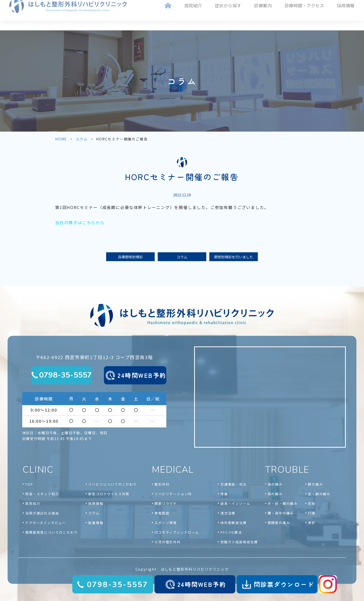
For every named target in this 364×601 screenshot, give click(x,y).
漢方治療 (228, 513)
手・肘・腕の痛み (283, 503)
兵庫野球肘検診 (130, 257)
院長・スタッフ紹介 (42, 494)
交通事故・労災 (234, 484)
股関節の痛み (279, 523)
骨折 (312, 523)
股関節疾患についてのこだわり (51, 532)
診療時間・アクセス (304, 5)
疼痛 (224, 494)
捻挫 (312, 503)
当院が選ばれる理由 (42, 513)
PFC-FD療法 (231, 532)
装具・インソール (235, 503)
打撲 (312, 513)
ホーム (168, 6)
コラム (82, 139)
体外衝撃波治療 (234, 523)
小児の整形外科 (168, 542)
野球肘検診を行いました (234, 257)
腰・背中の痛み (281, 513)
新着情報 (96, 523)
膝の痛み (315, 484)
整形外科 (162, 484)
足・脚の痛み (319, 494)
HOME (61, 139)
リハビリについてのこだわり (112, 484)
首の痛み (275, 484)
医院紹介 (33, 503)
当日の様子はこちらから (80, 222)
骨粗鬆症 (162, 513)
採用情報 (346, 5)
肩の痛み (275, 494)
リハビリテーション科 (173, 494)
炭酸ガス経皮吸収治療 (239, 542)
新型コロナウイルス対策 (109, 494)
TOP (29, 484)
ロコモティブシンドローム (177, 532)
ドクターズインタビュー (46, 523)
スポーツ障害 (166, 523)
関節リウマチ (166, 503)
